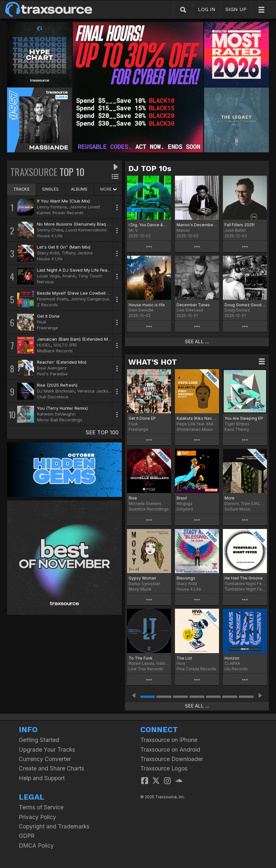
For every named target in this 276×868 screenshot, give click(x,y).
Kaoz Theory (237, 429)
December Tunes (193, 305)
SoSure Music (238, 509)
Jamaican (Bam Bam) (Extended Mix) (75, 339)
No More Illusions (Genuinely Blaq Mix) (76, 224)
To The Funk (141, 658)
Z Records (47, 305)
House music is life (147, 305)
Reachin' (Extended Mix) (62, 362)
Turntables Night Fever (245, 589)
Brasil (182, 498)
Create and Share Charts (52, 768)
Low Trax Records (146, 669)
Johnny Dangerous (90, 299)
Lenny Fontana (52, 207)
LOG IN (207, 9)
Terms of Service (41, 807)
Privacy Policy (37, 817)
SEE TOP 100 (102, 432)
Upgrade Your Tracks (47, 750)
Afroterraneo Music (195, 429)
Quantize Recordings (149, 509)
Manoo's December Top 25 (197, 225)
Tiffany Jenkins (77, 253)
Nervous (46, 282)
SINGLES (50, 189)
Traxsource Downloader (172, 759)
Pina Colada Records (196, 669)
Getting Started (39, 740)
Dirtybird (185, 509)
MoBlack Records (55, 351)
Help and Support (42, 778)
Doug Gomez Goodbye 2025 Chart (245, 305)
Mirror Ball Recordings (60, 420)
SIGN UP (236, 9)
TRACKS (21, 189)
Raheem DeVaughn (56, 414)
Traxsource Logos (164, 768)
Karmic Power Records (60, 213)
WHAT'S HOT (153, 362)
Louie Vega (48, 276)
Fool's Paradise (52, 374)
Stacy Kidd (48, 253)
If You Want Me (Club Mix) (63, 201)
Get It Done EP (142, 418)
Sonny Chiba (50, 230)
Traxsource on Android (170, 750)
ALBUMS (79, 189)
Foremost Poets (52, 299)
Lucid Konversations (86, 230)
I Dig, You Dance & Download (149, 225)
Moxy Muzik (140, 589)
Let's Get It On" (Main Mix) (64, 247)
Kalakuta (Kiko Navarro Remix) (197, 418)
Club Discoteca (52, 397)
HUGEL (44, 345)
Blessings (186, 578)
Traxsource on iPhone (169, 740)
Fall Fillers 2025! (240, 225)
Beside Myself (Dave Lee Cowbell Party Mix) (82, 293)
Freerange (47, 328)
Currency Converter (45, 759)
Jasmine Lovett (85, 207)
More (230, 498)
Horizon (232, 658)
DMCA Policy (36, 845)
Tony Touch (90, 276)
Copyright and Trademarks (54, 826)
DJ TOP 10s (150, 169)
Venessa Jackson (95, 391)
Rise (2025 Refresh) (57, 385)
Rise (133, 498)
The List (184, 658)
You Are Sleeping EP (244, 418)
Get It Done (48, 316)
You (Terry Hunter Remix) (62, 408)
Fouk (42, 322)
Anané (69, 276)
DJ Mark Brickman (56, 391)
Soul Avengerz (52, 368)
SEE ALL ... (197, 342)
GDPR (27, 836)
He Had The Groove (244, 578)
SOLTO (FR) (65, 345)
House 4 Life (50, 236)
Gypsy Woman (142, 578)
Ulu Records (236, 669)
